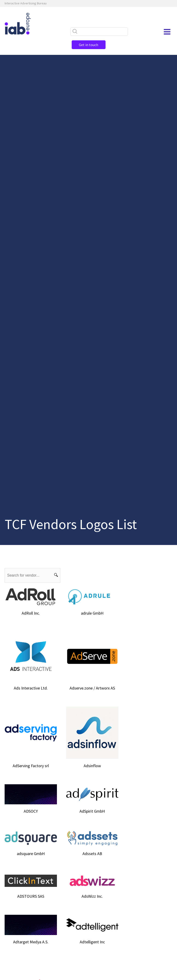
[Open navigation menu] (167, 32)
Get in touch (88, 45)
